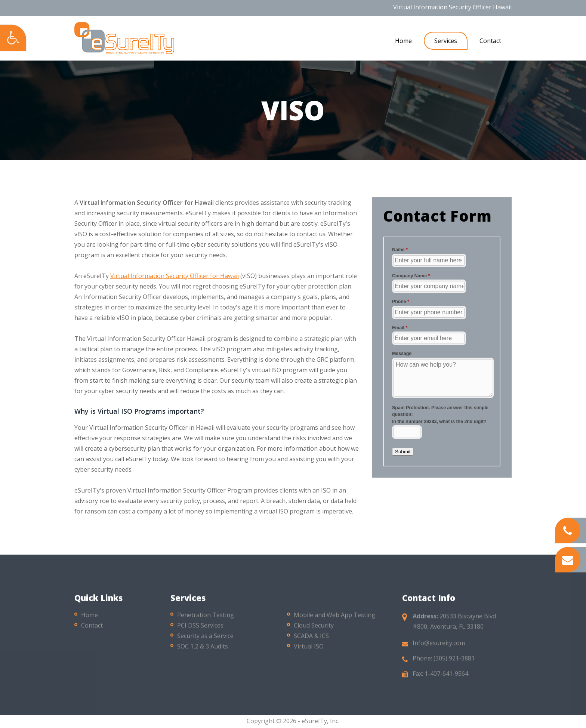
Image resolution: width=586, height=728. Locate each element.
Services (446, 41)
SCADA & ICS (311, 640)
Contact (490, 41)
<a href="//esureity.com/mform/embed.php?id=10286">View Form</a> (442, 351)
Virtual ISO (309, 651)
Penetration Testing (206, 619)
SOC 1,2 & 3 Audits (203, 651)
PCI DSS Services (200, 630)
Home (403, 41)
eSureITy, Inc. (320, 721)
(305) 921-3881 (454, 663)
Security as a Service (205, 640)
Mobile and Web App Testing (334, 619)
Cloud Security (314, 630)
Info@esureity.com (439, 647)
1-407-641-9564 (446, 678)
